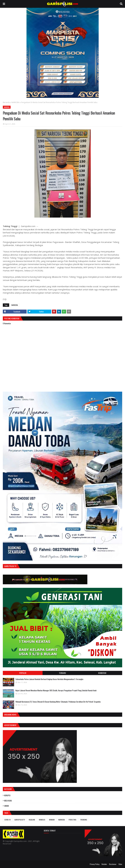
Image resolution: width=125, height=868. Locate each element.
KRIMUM (52, 820)
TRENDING (84, 820)
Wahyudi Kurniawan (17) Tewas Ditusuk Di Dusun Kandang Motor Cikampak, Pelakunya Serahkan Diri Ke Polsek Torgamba (58, 702)
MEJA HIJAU (8, 801)
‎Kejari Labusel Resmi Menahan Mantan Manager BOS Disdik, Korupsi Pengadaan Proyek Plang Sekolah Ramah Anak (56, 690)
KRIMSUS (42, 820)
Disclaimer (113, 864)
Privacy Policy (95, 864)
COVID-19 (7, 820)
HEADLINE (32, 820)
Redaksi (104, 864)
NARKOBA (15, 102)
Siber (120, 864)
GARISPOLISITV (20, 820)
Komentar (102, 673)
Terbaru (62, 673)
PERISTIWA (72, 820)
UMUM (6, 806)
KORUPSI (7, 795)
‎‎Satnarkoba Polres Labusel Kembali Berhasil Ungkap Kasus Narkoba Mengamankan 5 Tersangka (49, 679)
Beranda (6, 102)
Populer (23, 673)
